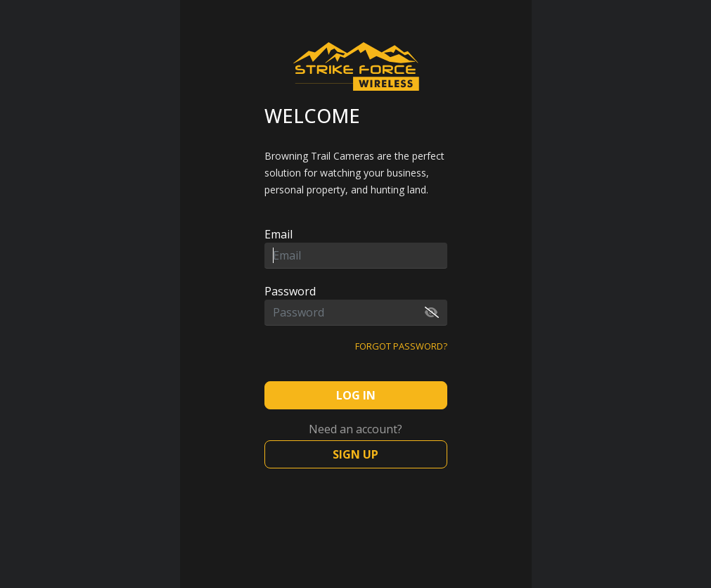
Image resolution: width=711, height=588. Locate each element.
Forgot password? (401, 346)
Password (290, 291)
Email (278, 234)
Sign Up (355, 454)
